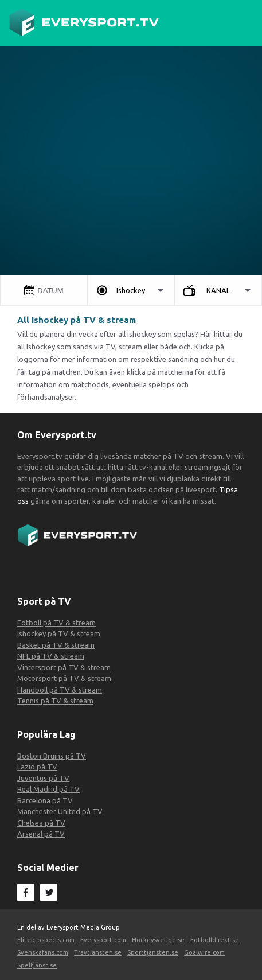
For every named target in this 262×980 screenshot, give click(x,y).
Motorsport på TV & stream (64, 678)
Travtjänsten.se (98, 952)
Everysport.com (103, 940)
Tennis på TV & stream (55, 701)
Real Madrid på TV (48, 789)
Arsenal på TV (41, 834)
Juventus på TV (43, 778)
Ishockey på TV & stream (59, 633)
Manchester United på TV (60, 811)
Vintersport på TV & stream (64, 667)
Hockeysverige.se (158, 940)
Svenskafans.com (43, 952)
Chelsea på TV (41, 823)
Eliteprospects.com (46, 940)
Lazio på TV (37, 767)
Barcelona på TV (45, 800)
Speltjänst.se (37, 965)
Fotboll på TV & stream (56, 623)
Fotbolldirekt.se (215, 940)
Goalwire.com (204, 952)
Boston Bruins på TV (52, 756)
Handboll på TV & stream (60, 690)
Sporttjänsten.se (153, 952)
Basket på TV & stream (56, 645)
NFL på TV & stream (51, 656)
